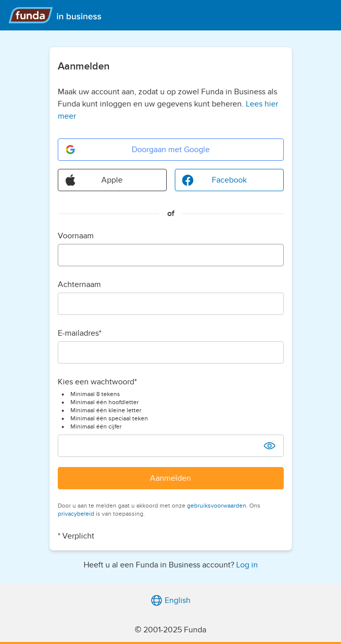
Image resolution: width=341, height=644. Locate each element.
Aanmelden (170, 478)
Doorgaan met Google (137, 150)
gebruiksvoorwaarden (217, 506)
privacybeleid (76, 514)
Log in (247, 565)
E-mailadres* (80, 333)
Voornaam (76, 236)
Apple (94, 180)
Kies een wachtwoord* (97, 382)
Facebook (214, 180)
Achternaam (79, 284)
